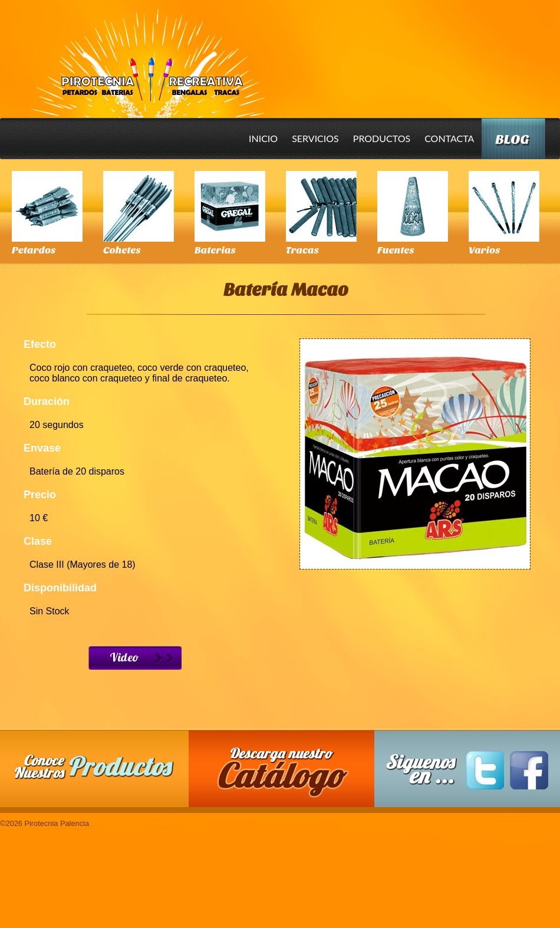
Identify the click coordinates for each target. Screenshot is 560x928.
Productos (382, 138)
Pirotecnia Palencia (147, 55)
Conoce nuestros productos (94, 767)
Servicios (315, 138)
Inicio (263, 138)
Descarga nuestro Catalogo (288, 775)
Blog (512, 139)
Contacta (449, 138)
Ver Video (135, 658)
